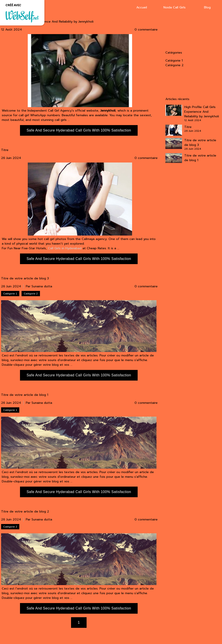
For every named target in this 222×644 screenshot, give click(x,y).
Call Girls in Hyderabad (65, 248)
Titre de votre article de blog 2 (25, 512)
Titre (5, 150)
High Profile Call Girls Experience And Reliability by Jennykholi (47, 22)
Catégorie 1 (174, 61)
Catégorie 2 (174, 65)
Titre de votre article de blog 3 (25, 278)
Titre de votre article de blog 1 (25, 395)
